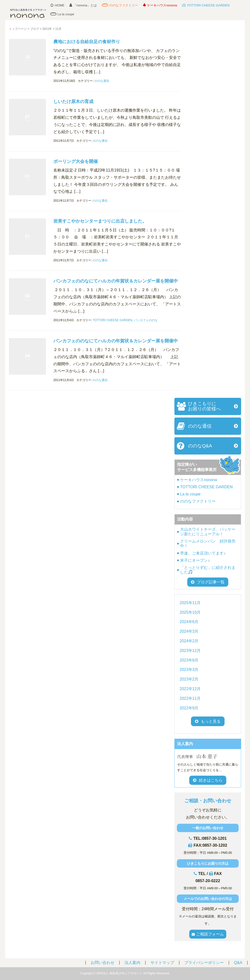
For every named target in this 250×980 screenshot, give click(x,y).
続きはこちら (208, 780)
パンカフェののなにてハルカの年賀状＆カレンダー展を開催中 (116, 281)
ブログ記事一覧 (208, 582)
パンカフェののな (146, 320)
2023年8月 (189, 660)
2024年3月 (189, 631)
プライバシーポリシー (204, 963)
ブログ (35, 29)
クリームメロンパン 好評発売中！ (208, 543)
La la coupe (62, 14)
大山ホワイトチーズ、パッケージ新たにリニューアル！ (208, 532)
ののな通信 (102, 81)
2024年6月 (189, 622)
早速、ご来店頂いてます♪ (203, 553)
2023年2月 (189, 679)
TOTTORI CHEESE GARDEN (206, 5)
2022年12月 (190, 689)
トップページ (18, 29)
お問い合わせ (103, 963)
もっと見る (211, 721)
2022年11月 (190, 698)
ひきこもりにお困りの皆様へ (204, 406)
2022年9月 (189, 708)
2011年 (47, 29)
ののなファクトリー (120, 5)
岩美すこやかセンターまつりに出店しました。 (100, 221)
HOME (57, 5)
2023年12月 (190, 651)
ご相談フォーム (208, 934)
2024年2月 (189, 641)
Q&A (238, 963)
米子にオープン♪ (195, 560)
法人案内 (132, 963)
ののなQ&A (200, 446)
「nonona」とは (83, 5)
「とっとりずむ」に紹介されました (208, 570)
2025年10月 (190, 612)
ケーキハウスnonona (160, 5)
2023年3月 (189, 670)
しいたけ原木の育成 (73, 102)
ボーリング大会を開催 (76, 161)
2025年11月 (190, 603)
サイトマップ (162, 963)
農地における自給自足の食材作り (87, 42)
